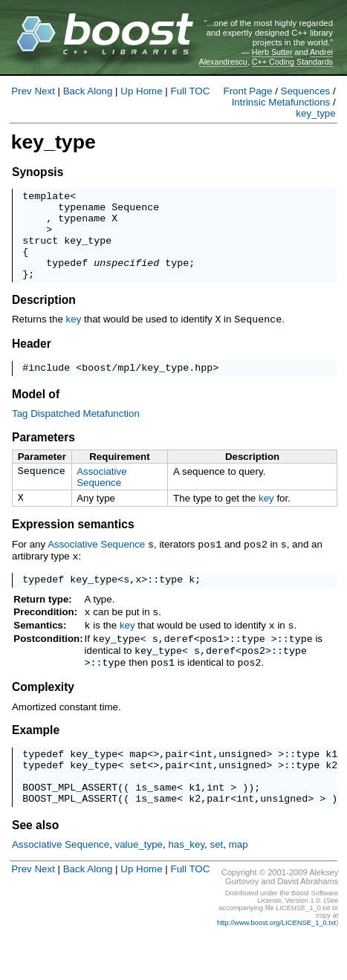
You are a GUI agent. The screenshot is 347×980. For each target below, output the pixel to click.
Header (32, 361)
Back (74, 91)
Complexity (43, 717)
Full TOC (190, 91)
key (74, 337)
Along (100, 91)
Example (36, 760)
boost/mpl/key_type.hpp (147, 386)
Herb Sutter (272, 52)
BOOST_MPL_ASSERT (70, 825)
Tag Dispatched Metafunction (76, 433)
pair (177, 785)
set (138, 799)
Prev (21, 91)
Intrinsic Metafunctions (281, 102)
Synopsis (38, 172)
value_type (139, 885)
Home (149, 91)
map (138, 785)
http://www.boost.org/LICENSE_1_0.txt (276, 964)
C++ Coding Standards (292, 62)
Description (44, 318)
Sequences (306, 91)
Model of (36, 413)
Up (127, 91)
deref (179, 665)
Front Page (248, 91)
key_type (315, 113)
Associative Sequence (101, 496)
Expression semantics (73, 546)
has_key (186, 885)
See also (35, 866)
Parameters (43, 457)
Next (44, 91)
